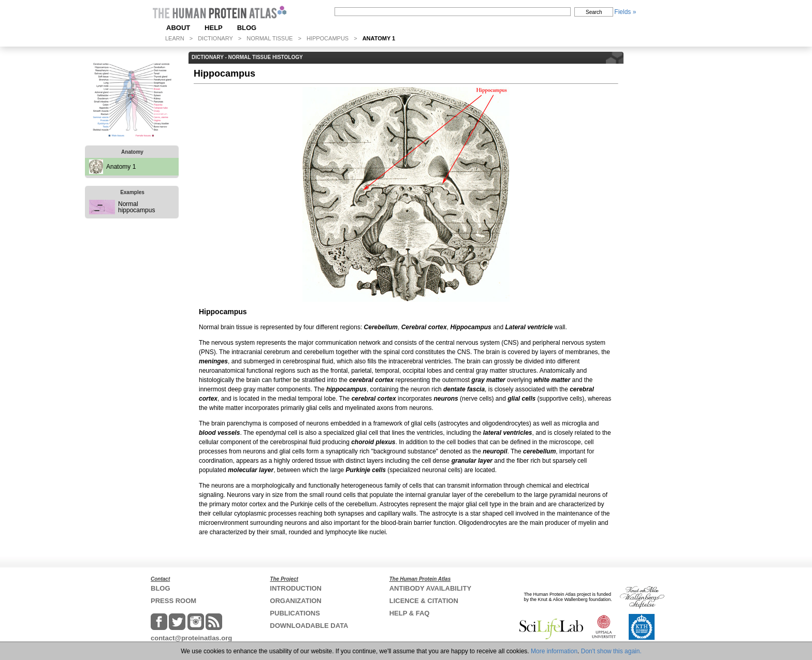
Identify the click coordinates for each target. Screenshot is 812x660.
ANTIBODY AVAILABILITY (430, 588)
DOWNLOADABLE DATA (309, 626)
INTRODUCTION (296, 588)
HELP (214, 28)
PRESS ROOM (173, 601)
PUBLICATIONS (295, 613)
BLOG (247, 28)
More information (554, 651)
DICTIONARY (215, 38)
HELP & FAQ (410, 613)
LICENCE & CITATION (424, 601)
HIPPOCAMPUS (328, 38)
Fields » (625, 12)
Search (594, 12)
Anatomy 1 (121, 167)
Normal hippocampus (136, 207)
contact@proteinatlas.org (191, 638)
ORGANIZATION (295, 601)
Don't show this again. (611, 651)
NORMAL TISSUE (270, 38)
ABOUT (178, 28)
